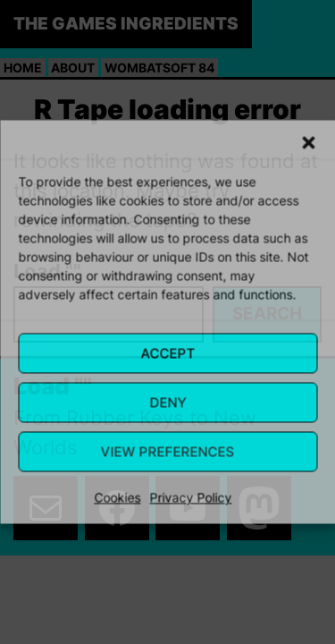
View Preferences (168, 451)
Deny (167, 402)
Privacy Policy (191, 498)
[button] (308, 143)
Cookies (118, 498)
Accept (167, 353)
